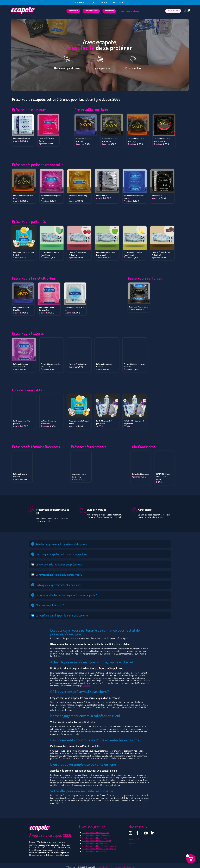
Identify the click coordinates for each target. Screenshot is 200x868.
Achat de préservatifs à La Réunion (97, 830)
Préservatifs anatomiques (79, 363)
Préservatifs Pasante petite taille (49, 196)
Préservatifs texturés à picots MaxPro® (133, 364)
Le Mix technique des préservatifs (49, 421)
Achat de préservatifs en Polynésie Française (102, 843)
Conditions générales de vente (123, 865)
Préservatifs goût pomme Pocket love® (107, 253)
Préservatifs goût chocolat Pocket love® (162, 253)
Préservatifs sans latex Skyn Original (111, 140)
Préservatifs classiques (23, 138)
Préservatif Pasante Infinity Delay (80, 474)
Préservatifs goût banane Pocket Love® (134, 253)
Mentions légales (101, 865)
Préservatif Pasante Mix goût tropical (23, 253)
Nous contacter (135, 837)
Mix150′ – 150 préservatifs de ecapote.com (134, 421)
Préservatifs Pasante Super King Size (132, 196)
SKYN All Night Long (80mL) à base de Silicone (164, 475)
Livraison (87, 684)
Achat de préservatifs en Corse (96, 848)
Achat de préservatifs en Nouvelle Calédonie (101, 846)
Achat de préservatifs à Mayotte (96, 841)
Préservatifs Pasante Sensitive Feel (48, 308)
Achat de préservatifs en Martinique (98, 833)
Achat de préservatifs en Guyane (96, 835)
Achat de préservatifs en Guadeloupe (98, 838)
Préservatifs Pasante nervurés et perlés (22, 364)
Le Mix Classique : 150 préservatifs (105, 421)
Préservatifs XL (102, 195)
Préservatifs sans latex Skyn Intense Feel (163, 140)
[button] (100, 542)
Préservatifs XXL (158, 195)
